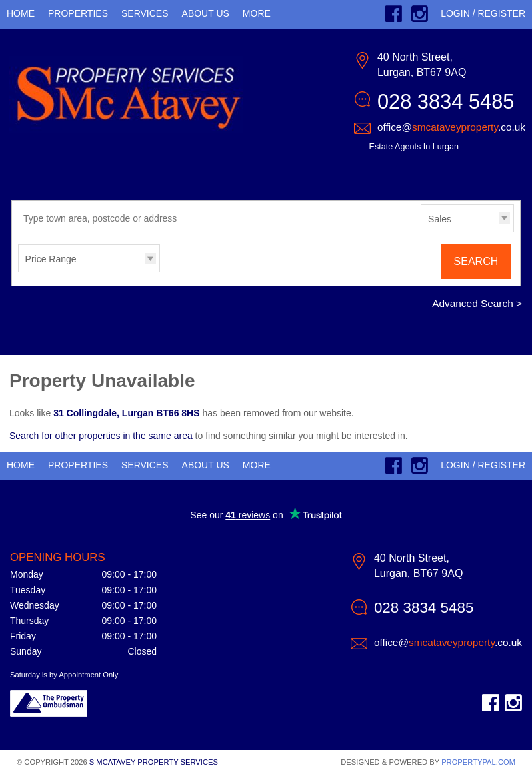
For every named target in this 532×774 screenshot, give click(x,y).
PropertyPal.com (478, 762)
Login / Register (483, 13)
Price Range (51, 259)
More (257, 13)
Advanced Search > (477, 303)
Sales (440, 219)
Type (421, 231)
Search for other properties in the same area (101, 436)
